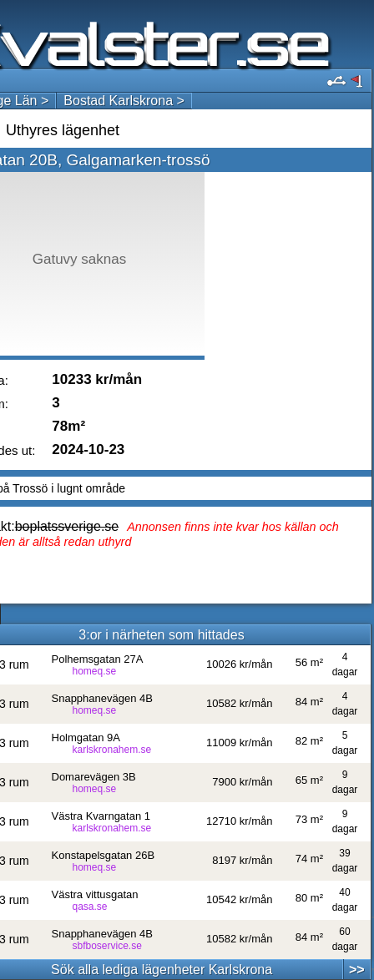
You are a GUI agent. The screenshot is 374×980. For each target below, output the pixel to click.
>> (357, 970)
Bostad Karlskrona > (124, 101)
